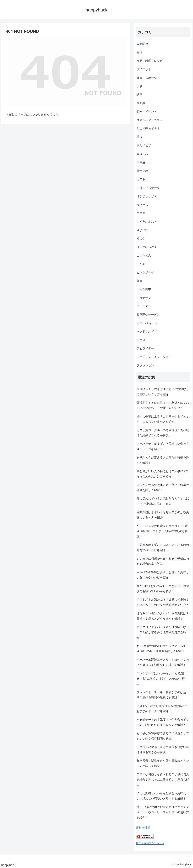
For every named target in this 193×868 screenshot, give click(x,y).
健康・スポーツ (147, 78)
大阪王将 (142, 154)
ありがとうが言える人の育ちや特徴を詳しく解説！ (163, 460)
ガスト (141, 179)
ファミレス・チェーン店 (153, 357)
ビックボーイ (145, 272)
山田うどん (144, 255)
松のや (141, 239)
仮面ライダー (145, 348)
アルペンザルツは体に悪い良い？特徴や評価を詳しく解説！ (163, 488)
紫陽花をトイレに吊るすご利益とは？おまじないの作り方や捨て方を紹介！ (163, 405)
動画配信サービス (148, 315)
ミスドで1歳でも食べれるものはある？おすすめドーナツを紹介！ (162, 709)
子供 (139, 86)
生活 (139, 52)
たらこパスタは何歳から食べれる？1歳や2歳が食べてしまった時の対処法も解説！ (162, 531)
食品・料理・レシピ (150, 61)
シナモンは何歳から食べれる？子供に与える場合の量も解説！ (163, 561)
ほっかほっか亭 (147, 247)
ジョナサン (144, 298)
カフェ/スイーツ (147, 323)
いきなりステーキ (148, 188)
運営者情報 (143, 828)
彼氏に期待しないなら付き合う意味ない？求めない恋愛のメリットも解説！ (161, 796)
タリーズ (142, 205)
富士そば (142, 171)
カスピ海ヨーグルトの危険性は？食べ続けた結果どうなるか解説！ (163, 433)
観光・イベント (147, 112)
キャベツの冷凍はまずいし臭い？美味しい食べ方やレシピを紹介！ (163, 575)
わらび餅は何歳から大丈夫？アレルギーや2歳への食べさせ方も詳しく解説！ (163, 649)
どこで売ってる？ (148, 129)
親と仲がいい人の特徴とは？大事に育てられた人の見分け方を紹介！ (163, 474)
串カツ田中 (144, 289)
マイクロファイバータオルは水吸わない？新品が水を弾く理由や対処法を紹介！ (161, 632)
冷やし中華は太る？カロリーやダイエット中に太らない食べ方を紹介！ (163, 419)
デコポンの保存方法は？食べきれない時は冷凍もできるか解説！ (163, 750)
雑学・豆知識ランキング (150, 843)
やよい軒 (142, 230)
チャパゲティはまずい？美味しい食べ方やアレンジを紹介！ (163, 446)
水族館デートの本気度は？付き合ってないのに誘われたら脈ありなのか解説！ (163, 722)
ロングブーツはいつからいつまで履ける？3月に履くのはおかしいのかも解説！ (161, 679)
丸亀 (139, 281)
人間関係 (142, 44)
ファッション (145, 365)
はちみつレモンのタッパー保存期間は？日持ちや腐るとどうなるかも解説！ (163, 616)
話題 (139, 95)
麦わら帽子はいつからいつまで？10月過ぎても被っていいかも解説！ (163, 589)
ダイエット (144, 69)
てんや (141, 264)
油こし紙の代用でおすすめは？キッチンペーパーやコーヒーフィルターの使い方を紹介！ (163, 812)
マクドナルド (145, 332)
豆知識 (141, 103)
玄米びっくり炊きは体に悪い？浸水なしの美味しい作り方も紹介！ (163, 392)
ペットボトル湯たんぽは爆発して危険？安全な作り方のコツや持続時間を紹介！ (163, 602)
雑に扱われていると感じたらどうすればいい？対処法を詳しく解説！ (163, 501)
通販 (139, 137)
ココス (141, 213)
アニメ (141, 340)
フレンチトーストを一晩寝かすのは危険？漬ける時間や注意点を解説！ (161, 695)
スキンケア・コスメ (150, 120)
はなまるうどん (147, 196)
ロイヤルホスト (147, 222)
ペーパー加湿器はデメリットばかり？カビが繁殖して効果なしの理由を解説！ (163, 662)
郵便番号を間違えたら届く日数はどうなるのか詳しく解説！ (163, 763)
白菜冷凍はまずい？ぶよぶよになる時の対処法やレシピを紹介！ (163, 547)
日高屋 (141, 162)
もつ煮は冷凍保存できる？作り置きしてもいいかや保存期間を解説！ (163, 736)
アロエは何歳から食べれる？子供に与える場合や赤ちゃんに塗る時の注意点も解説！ (163, 780)
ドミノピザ (144, 146)
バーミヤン (144, 306)
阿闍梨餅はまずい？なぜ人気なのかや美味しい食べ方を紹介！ (163, 515)
